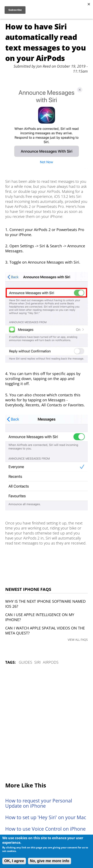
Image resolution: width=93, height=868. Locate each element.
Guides (25, 662)
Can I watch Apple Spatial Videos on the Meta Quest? (45, 630)
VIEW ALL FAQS (78, 640)
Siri (38, 662)
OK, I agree (14, 861)
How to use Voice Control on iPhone (45, 829)
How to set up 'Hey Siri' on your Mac (46, 817)
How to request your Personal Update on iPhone (39, 803)
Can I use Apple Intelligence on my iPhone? (40, 617)
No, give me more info (50, 861)
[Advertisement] (46, 724)
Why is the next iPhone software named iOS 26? (45, 604)
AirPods (51, 662)
